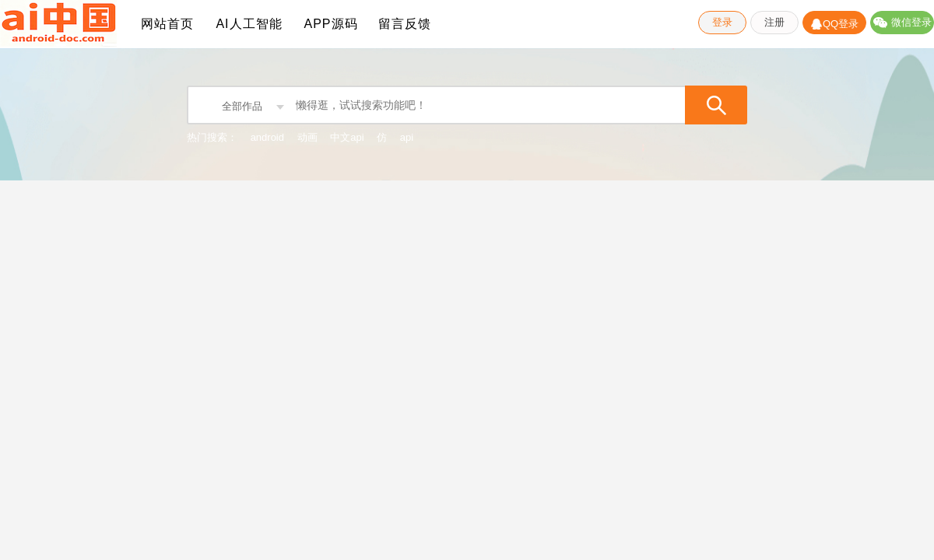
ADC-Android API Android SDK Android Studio (58, 24)
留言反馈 (405, 24)
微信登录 (902, 22)
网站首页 (167, 24)
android (267, 137)
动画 (307, 137)
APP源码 (330, 24)
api (407, 137)
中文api (347, 137)
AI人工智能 (249, 24)
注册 (774, 22)
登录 (722, 22)
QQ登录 (834, 23)
